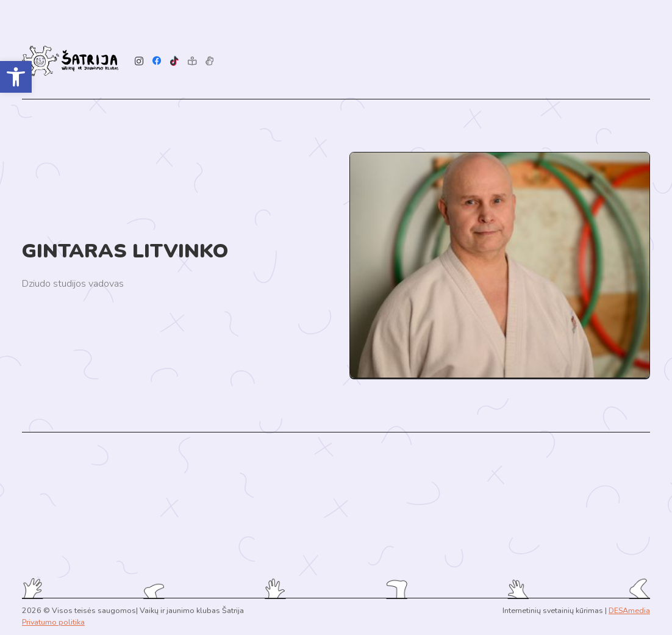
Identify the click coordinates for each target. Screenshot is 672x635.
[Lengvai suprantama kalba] (192, 61)
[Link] (70, 61)
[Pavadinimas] (209, 61)
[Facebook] (157, 61)
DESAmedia (629, 610)
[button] (16, 77)
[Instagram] (139, 61)
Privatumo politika (53, 622)
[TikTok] (175, 61)
